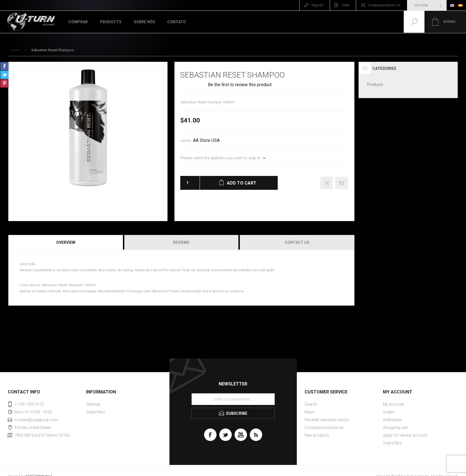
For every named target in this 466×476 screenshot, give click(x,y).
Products (375, 85)
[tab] (66, 242)
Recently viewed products (327, 420)
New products (317, 435)
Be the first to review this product (240, 85)
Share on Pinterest (4, 83)
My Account (393, 404)
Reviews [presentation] (181, 242)
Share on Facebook (4, 66)
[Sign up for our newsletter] (233, 399)
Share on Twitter (4, 75)
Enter (346, 5)
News (310, 412)
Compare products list (384, 5)
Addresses (392, 420)
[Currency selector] (427, 5)
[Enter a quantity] (186, 183)
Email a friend (342, 183)
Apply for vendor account (405, 435)
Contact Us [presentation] (297, 242)
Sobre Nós (96, 412)
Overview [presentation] (66, 242)
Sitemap (93, 404)
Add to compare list (327, 183)
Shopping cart (395, 428)
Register (317, 5)
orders (389, 412)
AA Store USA (206, 140)
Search (311, 404)
